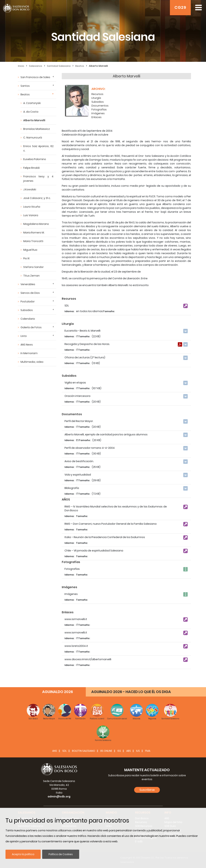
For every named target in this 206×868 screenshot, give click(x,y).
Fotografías (99, 109)
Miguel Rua (30, 250)
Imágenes (98, 113)
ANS (55, 751)
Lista (24, 336)
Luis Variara (31, 215)
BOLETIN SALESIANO (84, 751)
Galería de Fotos (31, 327)
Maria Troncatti (33, 241)
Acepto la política (23, 854)
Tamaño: (109, 311)
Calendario (28, 319)
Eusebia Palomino (35, 159)
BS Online (106, 751)
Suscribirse (147, 790)
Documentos (100, 106)
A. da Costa (31, 112)
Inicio (21, 66)
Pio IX (26, 258)
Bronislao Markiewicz (37, 129)
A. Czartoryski (32, 103)
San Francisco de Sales (35, 77)
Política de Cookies (61, 854)
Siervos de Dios (30, 293)
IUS (138, 751)
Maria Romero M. (34, 233)
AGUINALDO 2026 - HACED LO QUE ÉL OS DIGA (131, 692)
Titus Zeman (31, 276)
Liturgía (96, 98)
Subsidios (27, 310)
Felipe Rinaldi (31, 168)
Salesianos (36, 66)
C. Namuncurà (33, 138)
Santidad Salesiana (59, 66)
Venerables (28, 284)
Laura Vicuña (32, 207)
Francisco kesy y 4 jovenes (38, 179)
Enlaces (96, 117)
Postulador (28, 301)
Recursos (97, 94)
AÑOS (66, 499)
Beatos (80, 66)
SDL (65, 751)
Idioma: (69, 311)
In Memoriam (29, 353)
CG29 (180, 7)
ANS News (27, 345)
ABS (129, 751)
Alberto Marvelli (98, 66)
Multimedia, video (32, 362)
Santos (25, 86)
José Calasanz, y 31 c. (37, 198)
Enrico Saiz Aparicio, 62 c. (38, 148)
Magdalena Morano (36, 224)
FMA (148, 751)
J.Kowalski (30, 189)
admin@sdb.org (59, 796)
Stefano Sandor (33, 267)
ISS (119, 751)
